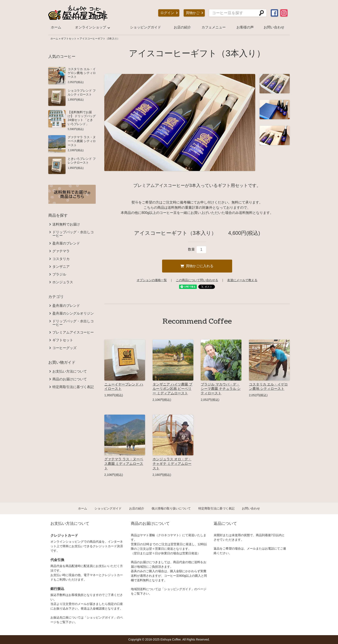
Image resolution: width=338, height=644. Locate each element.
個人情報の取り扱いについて (171, 508)
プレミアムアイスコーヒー (73, 332)
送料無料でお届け (66, 224)
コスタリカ (61, 259)
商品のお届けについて (70, 379)
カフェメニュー (214, 27)
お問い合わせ (274, 27)
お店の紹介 (182, 27)
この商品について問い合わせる (197, 280)
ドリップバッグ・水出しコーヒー (73, 234)
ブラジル (59, 274)
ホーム (56, 27)
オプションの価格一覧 (152, 280)
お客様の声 (245, 27)
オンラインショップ (91, 27)
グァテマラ (61, 251)
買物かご (193, 13)
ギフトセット (69, 39)
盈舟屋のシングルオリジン (73, 313)
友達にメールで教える (242, 280)
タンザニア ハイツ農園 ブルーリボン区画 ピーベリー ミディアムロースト (173, 389)
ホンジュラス (63, 282)
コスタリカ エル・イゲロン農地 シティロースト (82, 73)
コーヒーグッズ (64, 348)
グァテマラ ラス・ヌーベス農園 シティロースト (82, 141)
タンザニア (61, 267)
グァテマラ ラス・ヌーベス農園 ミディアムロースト (124, 464)
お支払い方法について (70, 371)
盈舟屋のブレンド (66, 243)
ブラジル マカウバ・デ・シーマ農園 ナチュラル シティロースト (221, 389)
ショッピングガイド (146, 27)
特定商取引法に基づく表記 (73, 387)
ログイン (167, 13)
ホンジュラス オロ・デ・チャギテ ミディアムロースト (172, 464)
